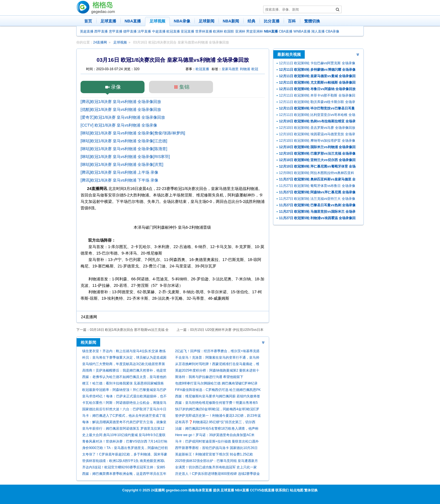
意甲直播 (116, 31)
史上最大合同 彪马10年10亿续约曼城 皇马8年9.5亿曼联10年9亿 (124, 436)
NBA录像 (182, 21)
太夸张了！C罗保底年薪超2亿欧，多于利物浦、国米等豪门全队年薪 (125, 455)
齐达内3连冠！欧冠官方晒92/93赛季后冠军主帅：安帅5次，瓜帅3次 (124, 468)
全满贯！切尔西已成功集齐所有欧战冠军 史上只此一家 (216, 467)
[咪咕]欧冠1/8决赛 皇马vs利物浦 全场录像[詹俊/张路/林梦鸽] (133, 133)
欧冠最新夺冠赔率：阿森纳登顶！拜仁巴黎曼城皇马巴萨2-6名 (124, 390)
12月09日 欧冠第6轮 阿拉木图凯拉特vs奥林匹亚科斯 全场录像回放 (317, 174)
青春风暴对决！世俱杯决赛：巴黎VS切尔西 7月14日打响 (125, 441)
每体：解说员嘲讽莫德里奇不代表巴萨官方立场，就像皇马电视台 (124, 423)
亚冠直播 (187, 31)
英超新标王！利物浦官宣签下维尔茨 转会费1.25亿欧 (214, 454)
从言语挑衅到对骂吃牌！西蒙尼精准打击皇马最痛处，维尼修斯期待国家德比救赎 (217, 365)
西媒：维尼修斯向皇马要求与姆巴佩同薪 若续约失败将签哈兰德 (218, 397)
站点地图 (297, 490)
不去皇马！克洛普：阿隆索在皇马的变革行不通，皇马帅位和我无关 (217, 358)
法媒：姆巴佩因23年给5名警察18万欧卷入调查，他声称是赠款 (217, 429)
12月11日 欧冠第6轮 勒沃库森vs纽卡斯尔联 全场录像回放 (317, 103)
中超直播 (159, 31)
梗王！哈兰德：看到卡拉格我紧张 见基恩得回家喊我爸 (123, 383)
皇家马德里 (230, 69)
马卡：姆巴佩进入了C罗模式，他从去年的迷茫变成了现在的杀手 (124, 416)
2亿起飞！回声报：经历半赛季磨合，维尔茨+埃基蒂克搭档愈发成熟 (217, 352)
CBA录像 (333, 31)
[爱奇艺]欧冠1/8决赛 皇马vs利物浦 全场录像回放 (123, 117)
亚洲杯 (240, 31)
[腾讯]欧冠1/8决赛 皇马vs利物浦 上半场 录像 (119, 172)
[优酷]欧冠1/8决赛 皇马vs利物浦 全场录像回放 (121, 109)
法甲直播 (144, 31)
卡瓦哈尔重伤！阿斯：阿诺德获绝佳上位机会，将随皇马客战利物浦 (124, 403)
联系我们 (282, 490)
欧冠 (255, 69)
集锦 (184, 87)
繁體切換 (312, 21)
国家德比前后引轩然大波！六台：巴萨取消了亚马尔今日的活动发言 (124, 410)
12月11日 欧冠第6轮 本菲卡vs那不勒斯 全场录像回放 (317, 96)
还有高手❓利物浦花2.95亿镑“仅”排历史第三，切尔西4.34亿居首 (215, 423)
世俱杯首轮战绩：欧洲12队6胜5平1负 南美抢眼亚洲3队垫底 (124, 461)
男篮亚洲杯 (255, 31)
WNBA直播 (302, 31)
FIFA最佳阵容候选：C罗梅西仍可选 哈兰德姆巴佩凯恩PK (218, 390)
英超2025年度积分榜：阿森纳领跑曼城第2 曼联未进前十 (217, 370)
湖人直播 (318, 31)
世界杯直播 (204, 31)
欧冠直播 (173, 31)
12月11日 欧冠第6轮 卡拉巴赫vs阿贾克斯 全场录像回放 (317, 64)
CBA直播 (286, 31)
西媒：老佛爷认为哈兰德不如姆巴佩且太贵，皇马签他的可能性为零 (124, 378)
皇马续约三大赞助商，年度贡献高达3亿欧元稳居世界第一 (124, 365)
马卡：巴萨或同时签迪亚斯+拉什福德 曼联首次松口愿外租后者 (217, 442)
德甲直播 (130, 31)
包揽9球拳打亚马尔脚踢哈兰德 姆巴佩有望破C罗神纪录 (216, 383)
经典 (251, 21)
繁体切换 (311, 490)
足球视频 (157, 21)
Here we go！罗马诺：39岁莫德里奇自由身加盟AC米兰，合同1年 (215, 436)
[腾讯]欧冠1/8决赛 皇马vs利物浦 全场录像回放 (121, 102)
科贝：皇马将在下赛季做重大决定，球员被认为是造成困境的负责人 (124, 358)
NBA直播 (133, 21)
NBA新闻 (231, 21)
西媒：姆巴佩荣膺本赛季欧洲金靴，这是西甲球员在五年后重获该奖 (124, 474)
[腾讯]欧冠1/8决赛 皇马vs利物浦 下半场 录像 (119, 180)
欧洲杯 (218, 31)
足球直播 (108, 21)
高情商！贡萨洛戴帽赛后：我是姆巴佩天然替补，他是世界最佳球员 (124, 371)
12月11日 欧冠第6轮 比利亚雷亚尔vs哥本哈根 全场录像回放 (317, 115)
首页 (88, 21)
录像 (116, 87)
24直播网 (100, 42)
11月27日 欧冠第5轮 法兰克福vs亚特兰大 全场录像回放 (317, 199)
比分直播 (272, 21)
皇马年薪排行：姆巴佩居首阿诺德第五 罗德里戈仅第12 (123, 429)
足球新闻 (207, 21)
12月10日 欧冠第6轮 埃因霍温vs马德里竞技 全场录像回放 (317, 135)
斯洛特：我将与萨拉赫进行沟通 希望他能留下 (209, 377)
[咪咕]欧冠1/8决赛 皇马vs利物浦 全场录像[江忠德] (124, 141)
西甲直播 (101, 31)
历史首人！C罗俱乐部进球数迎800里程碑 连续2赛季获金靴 (218, 474)
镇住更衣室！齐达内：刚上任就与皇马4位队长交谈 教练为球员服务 (124, 352)
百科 (292, 21)
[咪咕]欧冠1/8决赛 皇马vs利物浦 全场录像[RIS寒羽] (125, 157)
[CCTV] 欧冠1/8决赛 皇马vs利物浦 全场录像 (119, 125)
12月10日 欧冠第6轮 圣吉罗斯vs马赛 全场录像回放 (317, 128)
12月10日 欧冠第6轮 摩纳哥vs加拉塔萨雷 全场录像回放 (317, 141)
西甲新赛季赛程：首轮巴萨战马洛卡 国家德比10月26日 (216, 448)
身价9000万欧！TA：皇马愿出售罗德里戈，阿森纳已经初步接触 (125, 449)
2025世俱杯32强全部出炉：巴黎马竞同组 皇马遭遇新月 (216, 461)
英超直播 (87, 31)
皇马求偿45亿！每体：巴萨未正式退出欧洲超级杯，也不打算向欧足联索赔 (124, 397)
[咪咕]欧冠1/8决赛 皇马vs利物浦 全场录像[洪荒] (122, 164)
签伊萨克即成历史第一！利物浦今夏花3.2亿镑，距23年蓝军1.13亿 (218, 416)
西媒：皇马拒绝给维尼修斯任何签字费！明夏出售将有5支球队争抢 (216, 403)
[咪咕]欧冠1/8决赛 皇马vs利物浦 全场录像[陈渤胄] (124, 149)
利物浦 (245, 69)
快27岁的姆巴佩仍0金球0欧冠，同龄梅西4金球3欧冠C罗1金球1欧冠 (217, 410)
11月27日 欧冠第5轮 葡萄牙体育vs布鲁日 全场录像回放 (317, 186)
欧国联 (229, 31)
